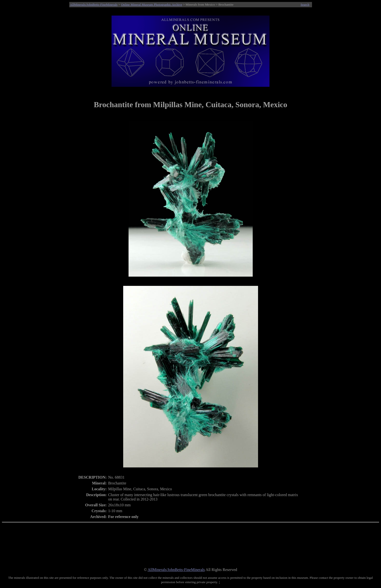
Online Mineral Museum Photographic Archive (152, 4)
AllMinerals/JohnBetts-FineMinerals (94, 4)
